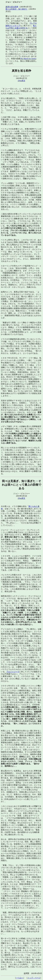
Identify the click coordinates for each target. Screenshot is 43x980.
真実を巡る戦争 (12, 7)
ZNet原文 (21, 81)
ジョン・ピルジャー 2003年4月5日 (21, 488)
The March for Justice (28, 59)
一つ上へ (20, 978)
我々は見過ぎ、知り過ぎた (17, 9)
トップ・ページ (34, 978)
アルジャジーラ (13, 672)
